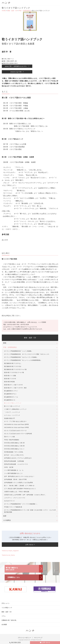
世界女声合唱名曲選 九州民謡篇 (14, 461)
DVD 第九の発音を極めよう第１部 (14, 443)
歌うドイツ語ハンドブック (12, 406)
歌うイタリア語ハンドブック (13, 403)
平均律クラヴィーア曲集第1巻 (13, 507)
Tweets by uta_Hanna (8, 555)
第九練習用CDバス (10, 400)
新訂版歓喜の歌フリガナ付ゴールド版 (15, 369)
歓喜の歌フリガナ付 (10, 379)
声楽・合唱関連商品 (25, 11)
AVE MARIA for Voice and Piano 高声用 (16, 424)
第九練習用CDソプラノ (11, 391)
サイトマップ (38, 638)
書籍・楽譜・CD (12, 11)
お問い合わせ (46, 642)
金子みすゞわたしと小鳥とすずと (14, 455)
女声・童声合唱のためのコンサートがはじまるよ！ (19, 476)
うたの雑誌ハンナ (7, 608)
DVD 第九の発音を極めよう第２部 (14, 446)
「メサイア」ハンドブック (12, 412)
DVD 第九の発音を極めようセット (14, 449)
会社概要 (4, 624)
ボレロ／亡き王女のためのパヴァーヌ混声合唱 (18, 434)
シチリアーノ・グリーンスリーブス (15, 498)
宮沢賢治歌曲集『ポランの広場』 (14, 452)
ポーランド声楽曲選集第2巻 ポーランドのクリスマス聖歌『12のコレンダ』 (27, 354)
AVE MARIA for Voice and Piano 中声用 (16, 427)
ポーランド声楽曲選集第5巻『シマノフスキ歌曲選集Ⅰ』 (21, 504)
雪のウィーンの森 (9, 437)
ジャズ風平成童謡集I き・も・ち (14, 470)
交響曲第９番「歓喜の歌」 (10, 620)
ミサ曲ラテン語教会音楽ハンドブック (15, 409)
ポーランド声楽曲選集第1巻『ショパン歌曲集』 (18, 351)
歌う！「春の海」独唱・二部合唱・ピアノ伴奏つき (19, 486)
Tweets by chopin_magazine (10, 551)
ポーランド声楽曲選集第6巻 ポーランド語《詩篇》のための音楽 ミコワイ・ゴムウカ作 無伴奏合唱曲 (31, 511)
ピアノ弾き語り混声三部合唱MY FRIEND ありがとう (20, 489)
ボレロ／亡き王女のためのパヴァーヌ (15, 431)
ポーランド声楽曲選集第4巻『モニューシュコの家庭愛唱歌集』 (23, 360)
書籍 (5, 343)
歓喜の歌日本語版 (9, 382)
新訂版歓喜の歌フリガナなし (13, 363)
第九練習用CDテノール (11, 397)
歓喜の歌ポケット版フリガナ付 (13, 385)
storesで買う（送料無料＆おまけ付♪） (16, 66)
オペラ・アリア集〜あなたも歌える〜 (15, 421)
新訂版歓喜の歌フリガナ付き (13, 366)
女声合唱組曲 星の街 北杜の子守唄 (15, 479)
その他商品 (7, 520)
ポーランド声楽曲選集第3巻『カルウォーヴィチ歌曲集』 (21, 357)
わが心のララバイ (9, 501)
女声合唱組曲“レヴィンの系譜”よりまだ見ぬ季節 (19, 483)
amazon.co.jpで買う (16, 72)
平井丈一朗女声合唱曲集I (12, 440)
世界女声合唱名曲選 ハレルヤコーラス (16, 464)
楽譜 (5, 516)
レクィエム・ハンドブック (12, 415)
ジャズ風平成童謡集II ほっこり (13, 473)
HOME (4, 11)
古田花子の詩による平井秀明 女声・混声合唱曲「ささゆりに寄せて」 (25, 495)
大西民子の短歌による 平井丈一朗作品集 (17, 492)
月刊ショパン (6, 603)
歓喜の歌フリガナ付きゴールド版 (14, 372)
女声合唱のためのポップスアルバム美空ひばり (18, 458)
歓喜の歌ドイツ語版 (10, 376)
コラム (4, 616)
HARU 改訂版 (9, 467)
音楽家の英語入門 (9, 418)
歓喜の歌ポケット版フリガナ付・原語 (15, 388)
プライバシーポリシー (24, 638)
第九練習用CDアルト (10, 394)
